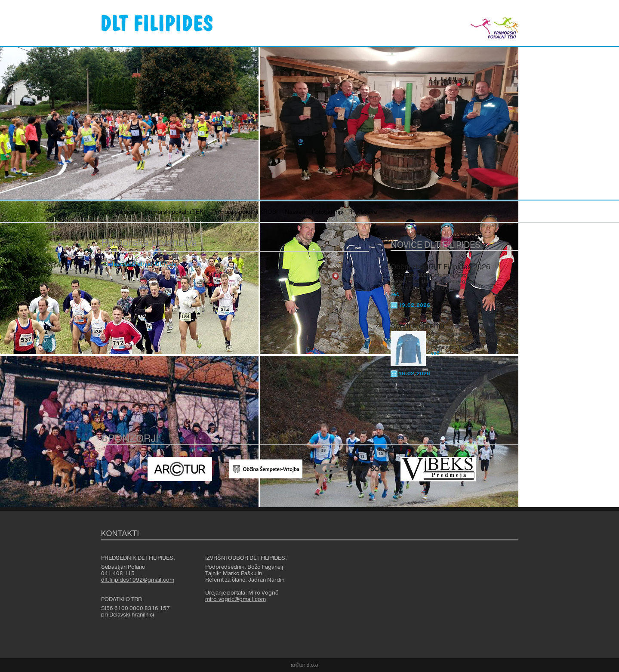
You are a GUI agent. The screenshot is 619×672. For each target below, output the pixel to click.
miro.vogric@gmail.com (236, 599)
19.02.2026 (414, 305)
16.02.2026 (414, 373)
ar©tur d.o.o (305, 665)
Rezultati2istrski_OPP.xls (143, 264)
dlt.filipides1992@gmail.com (138, 580)
